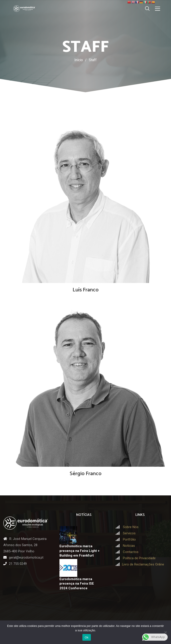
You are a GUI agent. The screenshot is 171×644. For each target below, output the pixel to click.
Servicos (129, 533)
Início (79, 60)
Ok (87, 637)
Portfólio (129, 539)
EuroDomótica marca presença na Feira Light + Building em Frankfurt (79, 551)
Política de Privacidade (139, 558)
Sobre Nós (131, 527)
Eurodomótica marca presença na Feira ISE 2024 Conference (77, 584)
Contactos (131, 552)
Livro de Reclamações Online (143, 564)
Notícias (129, 546)
